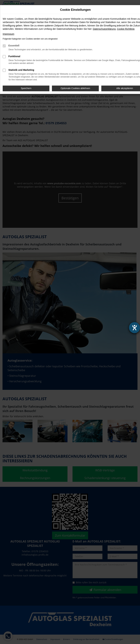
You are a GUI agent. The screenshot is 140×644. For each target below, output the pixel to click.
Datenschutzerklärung (104, 29)
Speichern (26, 88)
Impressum (8, 34)
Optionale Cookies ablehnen (75, 88)
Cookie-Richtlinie (126, 29)
